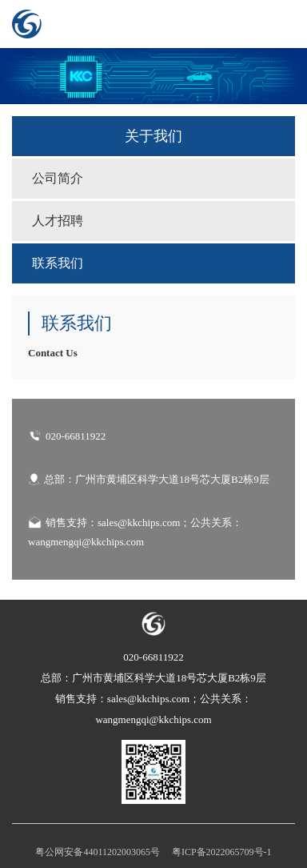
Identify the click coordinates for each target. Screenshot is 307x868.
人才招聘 (58, 221)
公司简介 (58, 178)
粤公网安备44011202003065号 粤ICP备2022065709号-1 (153, 852)
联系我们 (58, 263)
